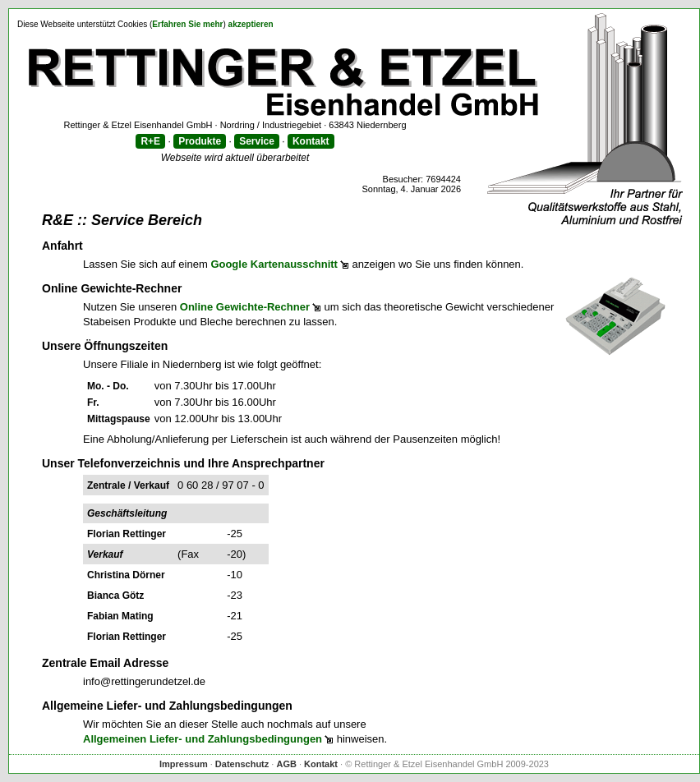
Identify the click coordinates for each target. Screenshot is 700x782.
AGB (286, 764)
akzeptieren (251, 24)
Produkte (200, 141)
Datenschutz (242, 764)
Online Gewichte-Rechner (245, 307)
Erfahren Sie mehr (187, 24)
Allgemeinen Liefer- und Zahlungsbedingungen (203, 739)
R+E (150, 141)
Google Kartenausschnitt (274, 264)
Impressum (184, 764)
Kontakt (311, 141)
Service (257, 141)
